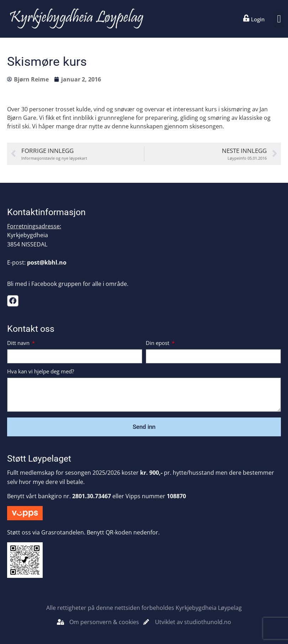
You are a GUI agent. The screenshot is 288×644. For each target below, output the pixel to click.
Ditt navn (19, 343)
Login (258, 19)
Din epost (158, 343)
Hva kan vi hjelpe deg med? (41, 372)
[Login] (246, 18)
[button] (279, 19)
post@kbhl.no (47, 262)
